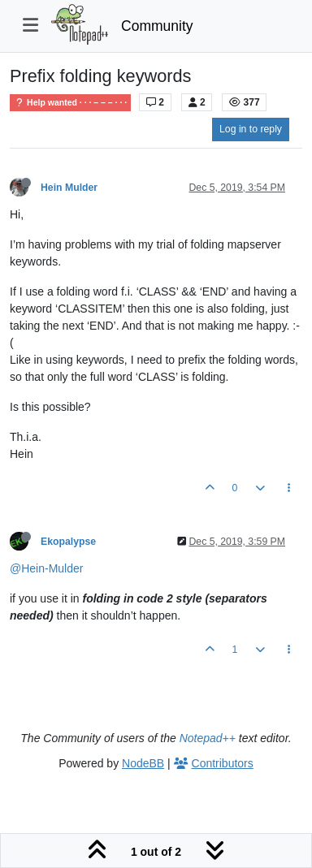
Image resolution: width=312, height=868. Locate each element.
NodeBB (143, 763)
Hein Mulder (69, 188)
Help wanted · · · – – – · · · (70, 103)
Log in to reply (251, 129)
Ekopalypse (68, 542)
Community (157, 26)
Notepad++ (208, 738)
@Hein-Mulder (46, 568)
